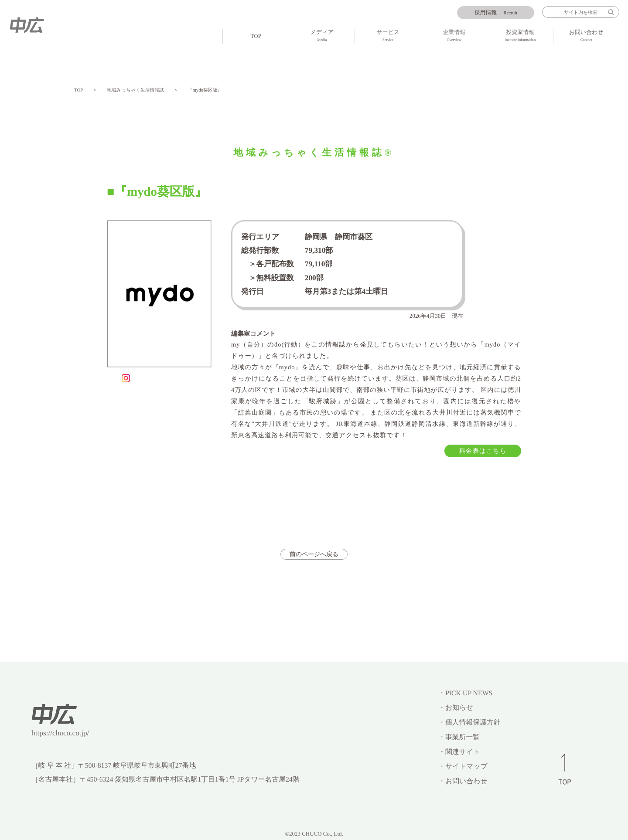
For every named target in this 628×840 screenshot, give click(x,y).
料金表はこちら (483, 451)
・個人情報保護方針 (469, 723)
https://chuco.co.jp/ (60, 733)
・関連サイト (459, 752)
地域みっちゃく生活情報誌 (135, 90)
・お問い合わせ (463, 781)
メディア (322, 36)
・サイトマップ (463, 767)
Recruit (496, 13)
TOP (256, 36)
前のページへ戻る (314, 554)
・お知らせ (456, 708)
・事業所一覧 (459, 737)
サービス (388, 36)
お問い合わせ (586, 36)
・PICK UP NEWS (465, 693)
